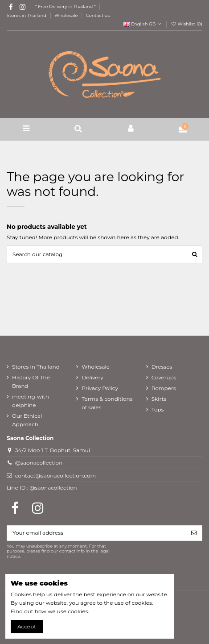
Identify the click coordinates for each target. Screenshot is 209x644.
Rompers (164, 388)
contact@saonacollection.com (55, 476)
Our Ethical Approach (27, 420)
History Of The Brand (31, 382)
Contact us (98, 15)
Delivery (92, 377)
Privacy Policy (100, 388)
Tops (158, 409)
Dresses (162, 367)
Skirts (159, 399)
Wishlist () (186, 24)
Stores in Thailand (27, 15)
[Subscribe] (194, 533)
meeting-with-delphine (31, 401)
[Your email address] (96, 533)
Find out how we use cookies (49, 611)
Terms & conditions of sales (107, 403)
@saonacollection (39, 463)
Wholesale (67, 15)
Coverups (164, 377)
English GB (143, 24)
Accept (27, 626)
